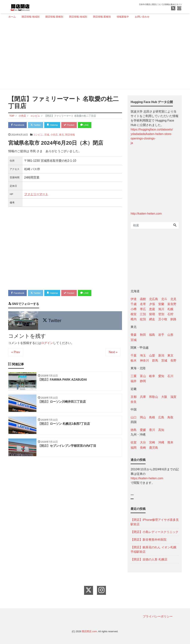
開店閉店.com (89, 631)
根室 (134, 314)
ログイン (47, 343)
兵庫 (143, 397)
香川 (152, 430)
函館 (143, 299)
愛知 (161, 376)
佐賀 (134, 442)
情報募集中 (123, 17)
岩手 (161, 335)
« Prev (16, 352)
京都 (134, 397)
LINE (85, 125)
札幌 (170, 309)
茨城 (164, 361)
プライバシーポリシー (158, 616)
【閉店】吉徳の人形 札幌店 (149, 559)
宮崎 (152, 442)
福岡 (134, 448)
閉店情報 (70, 135)
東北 (61, 135)
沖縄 (161, 442)
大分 (143, 442)
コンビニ (38, 135)
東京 (170, 355)
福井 (134, 381)
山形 (170, 335)
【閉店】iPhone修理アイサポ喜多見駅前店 (155, 522)
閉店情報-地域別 (78, 17)
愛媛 (143, 430)
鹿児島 (154, 448)
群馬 (155, 361)
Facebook (18, 125)
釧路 (173, 319)
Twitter (36, 125)
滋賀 (173, 397)
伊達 (134, 299)
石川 (170, 376)
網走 (152, 319)
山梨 (152, 355)
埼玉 (143, 355)
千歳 (134, 304)
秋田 (143, 335)
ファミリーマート (36, 194)
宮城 (47, 135)
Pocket (69, 125)
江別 (143, 314)
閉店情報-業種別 (102, 17)
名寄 (143, 304)
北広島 (154, 299)
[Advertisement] (94, 56)
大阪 (164, 397)
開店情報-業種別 (54, 17)
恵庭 (152, 309)
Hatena (52, 125)
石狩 (170, 314)
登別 (161, 314)
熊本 (170, 442)
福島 (152, 335)
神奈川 (144, 361)
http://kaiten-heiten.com (146, 214)
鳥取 (170, 417)
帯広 (143, 309)
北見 (173, 299)
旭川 (161, 309)
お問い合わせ (142, 17)
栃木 (134, 361)
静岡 (143, 381)
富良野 (172, 304)
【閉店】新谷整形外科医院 (149, 540)
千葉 (134, 355)
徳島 (134, 430)
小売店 (54, 135)
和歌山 (154, 397)
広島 (161, 417)
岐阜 (152, 376)
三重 (134, 376)
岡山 (143, 417)
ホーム (12, 17)
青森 (134, 335)
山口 (134, 417)
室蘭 (161, 304)
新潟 (161, 355)
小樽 (134, 309)
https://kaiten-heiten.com (147, 478)
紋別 (143, 319)
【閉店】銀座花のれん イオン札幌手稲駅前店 (153, 550)
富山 (143, 376)
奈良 (134, 402)
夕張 (152, 304)
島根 (152, 417)
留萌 (152, 314)
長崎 (143, 448)
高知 (161, 430)
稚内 (134, 319)
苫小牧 (163, 319)
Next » (113, 352)
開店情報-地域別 (31, 17)
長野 (173, 361)
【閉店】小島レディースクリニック (155, 532)
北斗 (164, 299)
